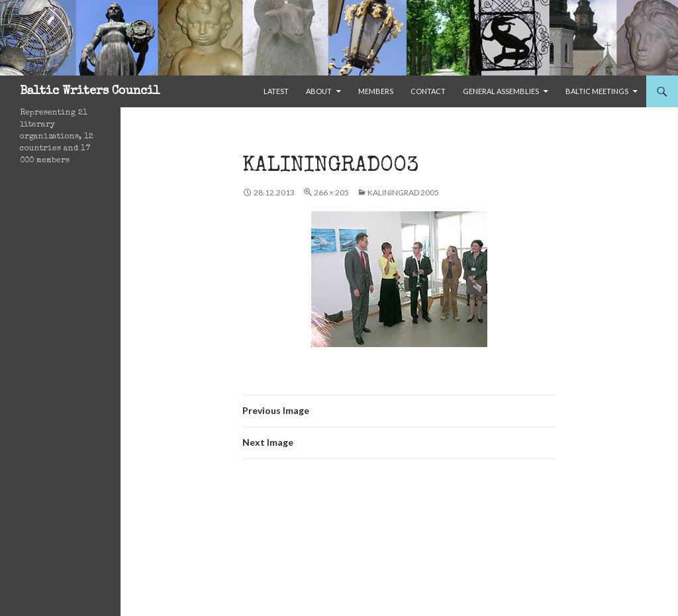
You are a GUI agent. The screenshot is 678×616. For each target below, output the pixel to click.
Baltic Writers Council (90, 91)
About (319, 91)
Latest (276, 91)
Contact (428, 91)
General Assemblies (501, 91)
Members (376, 91)
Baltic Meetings (597, 91)
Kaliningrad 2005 (403, 192)
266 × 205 (331, 192)
